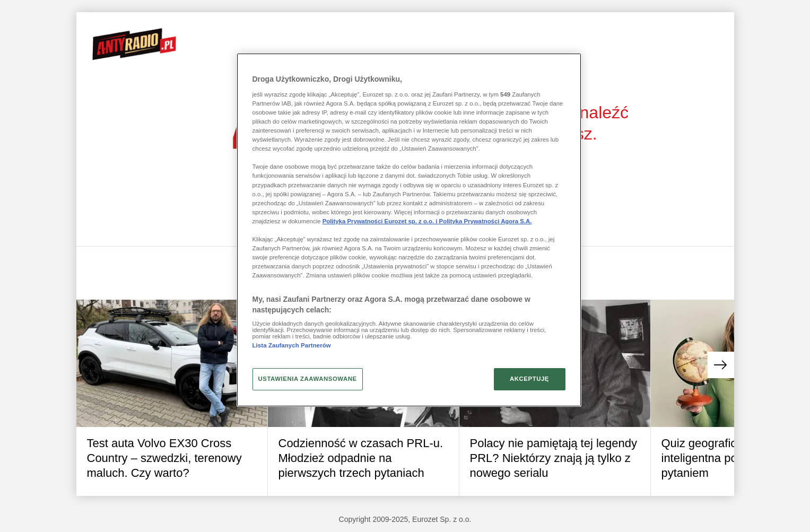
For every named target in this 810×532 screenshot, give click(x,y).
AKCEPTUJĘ (529, 379)
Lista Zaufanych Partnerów (292, 345)
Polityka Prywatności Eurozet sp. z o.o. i (381, 221)
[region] (409, 230)
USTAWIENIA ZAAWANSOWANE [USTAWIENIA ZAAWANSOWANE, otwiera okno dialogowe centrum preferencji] (308, 379)
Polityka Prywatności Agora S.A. (486, 221)
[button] (721, 365)
